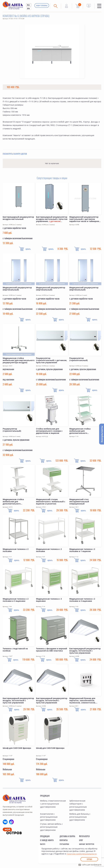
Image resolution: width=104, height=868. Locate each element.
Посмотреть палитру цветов (15, 154)
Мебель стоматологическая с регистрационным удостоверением (53, 804)
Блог (81, 840)
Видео (43, 844)
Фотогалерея (84, 836)
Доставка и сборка (67, 836)
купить (28, 249)
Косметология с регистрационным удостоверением (49, 817)
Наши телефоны (42, 5)
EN (28, 8)
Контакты (64, 840)
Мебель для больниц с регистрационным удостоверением (80, 817)
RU (28, 5)
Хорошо (89, 859)
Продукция (45, 796)
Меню (99, 6)
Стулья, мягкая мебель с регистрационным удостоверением (51, 827)
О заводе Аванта (47, 840)
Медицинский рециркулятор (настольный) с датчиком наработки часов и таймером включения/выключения (84, 219)
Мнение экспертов (87, 844)
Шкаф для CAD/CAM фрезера (17, 748)
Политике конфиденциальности (82, 854)
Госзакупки (64, 844)
